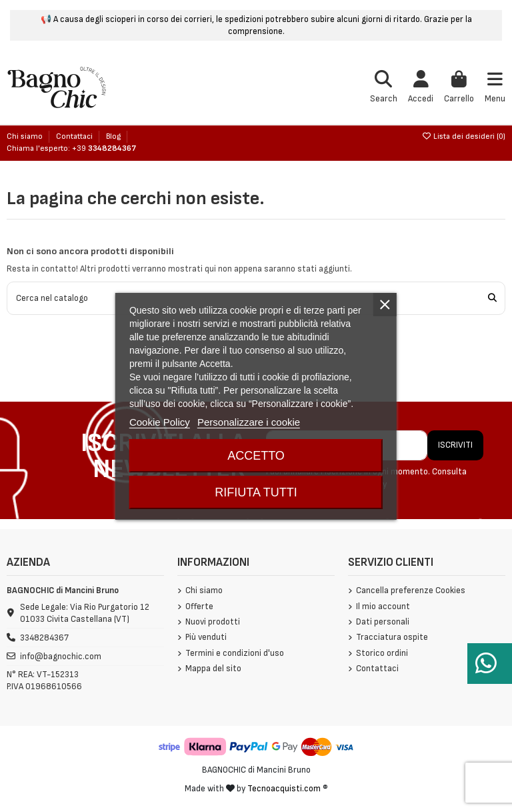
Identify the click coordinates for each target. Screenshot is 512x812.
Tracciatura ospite (392, 637)
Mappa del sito (213, 669)
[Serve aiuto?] (490, 664)
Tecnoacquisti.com (284, 789)
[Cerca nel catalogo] (492, 298)
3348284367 (44, 638)
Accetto (256, 456)
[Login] (421, 88)
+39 (104, 148)
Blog (113, 136)
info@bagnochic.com (61, 657)
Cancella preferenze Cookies (411, 590)
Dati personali (383, 622)
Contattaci (75, 136)
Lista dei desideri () (463, 136)
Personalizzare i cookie (249, 422)
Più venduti (206, 637)
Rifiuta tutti (256, 492)
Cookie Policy (160, 422)
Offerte (199, 606)
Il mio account (383, 606)
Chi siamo (26, 136)
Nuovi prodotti (213, 622)
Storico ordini (382, 653)
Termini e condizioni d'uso (235, 653)
